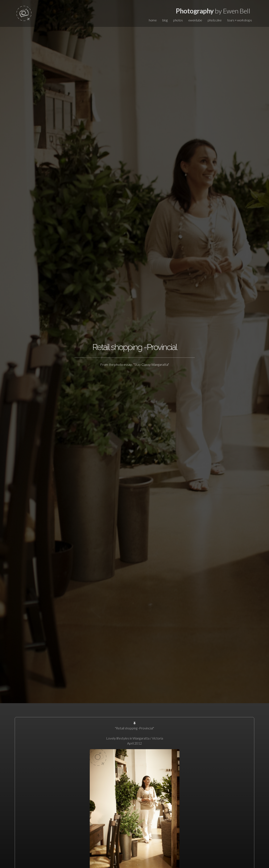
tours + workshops (240, 20)
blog (165, 20)
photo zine (215, 20)
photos (178, 20)
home (153, 20)
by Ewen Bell (213, 11)
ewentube (195, 20)
